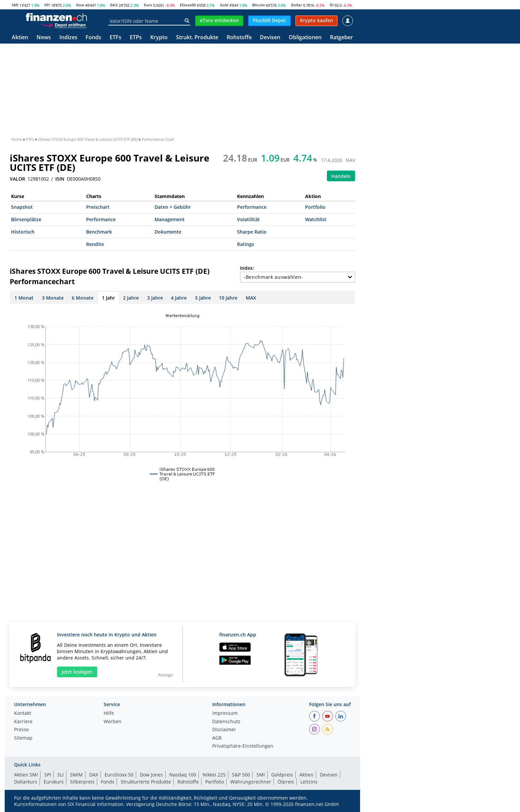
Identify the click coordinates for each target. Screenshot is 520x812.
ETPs (136, 38)
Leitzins (309, 782)
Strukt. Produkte (197, 38)
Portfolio (315, 207)
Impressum (225, 713)
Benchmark (99, 232)
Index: (247, 268)
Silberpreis (82, 782)
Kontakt (23, 713)
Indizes (68, 38)
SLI (61, 775)
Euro (148, 5)
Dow (80, 5)
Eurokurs (54, 782)
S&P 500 (241, 775)
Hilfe (109, 713)
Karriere (23, 722)
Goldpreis (282, 775)
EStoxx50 (188, 5)
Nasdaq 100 (183, 775)
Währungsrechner (251, 782)
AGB (217, 738)
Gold (224, 5)
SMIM (76, 775)
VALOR (17, 179)
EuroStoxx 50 (119, 775)
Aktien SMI (26, 775)
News (44, 38)
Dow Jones (151, 775)
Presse (21, 730)
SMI (15, 5)
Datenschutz (226, 722)
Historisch (23, 232)
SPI (47, 5)
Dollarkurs (26, 782)
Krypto (159, 38)
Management (170, 219)
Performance (252, 207)
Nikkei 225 (214, 775)
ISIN (60, 179)
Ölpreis (286, 782)
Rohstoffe (239, 38)
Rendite (95, 244)
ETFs (115, 38)
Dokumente (168, 232)
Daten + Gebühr (173, 207)
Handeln (341, 176)
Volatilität (248, 219)
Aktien (20, 38)
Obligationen (305, 38)
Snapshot (22, 207)
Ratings (246, 244)
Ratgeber (341, 38)
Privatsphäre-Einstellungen (243, 746)
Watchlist (316, 219)
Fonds (93, 38)
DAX (114, 5)
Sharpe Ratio (252, 232)
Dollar (297, 5)
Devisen (270, 38)
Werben (112, 722)
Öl (332, 5)
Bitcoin (258, 5)
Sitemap (23, 738)
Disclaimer (224, 730)
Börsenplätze (26, 219)
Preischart (98, 207)
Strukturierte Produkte (146, 782)
